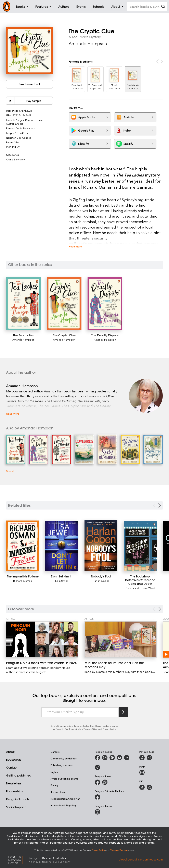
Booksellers (14, 760)
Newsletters (14, 783)
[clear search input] (163, 7)
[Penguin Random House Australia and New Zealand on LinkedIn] (127, 758)
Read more (75, 246)
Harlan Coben (101, 581)
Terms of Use (90, 729)
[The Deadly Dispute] (105, 304)
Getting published (19, 775)
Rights (54, 772)
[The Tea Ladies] (23, 304)
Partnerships (14, 791)
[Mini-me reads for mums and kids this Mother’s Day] (121, 639)
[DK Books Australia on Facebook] (142, 787)
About (10, 752)
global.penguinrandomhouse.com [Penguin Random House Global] (141, 859)
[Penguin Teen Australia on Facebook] (97, 782)
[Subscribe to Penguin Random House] (123, 712)
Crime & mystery (15, 159)
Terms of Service (119, 850)
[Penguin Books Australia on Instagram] (105, 758)
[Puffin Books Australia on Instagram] (142, 772)
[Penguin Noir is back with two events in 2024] (42, 639)
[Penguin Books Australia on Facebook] (97, 758)
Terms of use (58, 792)
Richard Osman (23, 581)
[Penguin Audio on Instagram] (97, 812)
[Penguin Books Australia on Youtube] (119, 758)
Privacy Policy (109, 729)
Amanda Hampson (88, 44)
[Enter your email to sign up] (80, 712)
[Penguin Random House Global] (17, 859)
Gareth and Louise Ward (140, 588)
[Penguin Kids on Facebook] (142, 758)
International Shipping (63, 805)
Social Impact (16, 807)
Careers (55, 752)
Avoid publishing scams (64, 779)
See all (10, 471)
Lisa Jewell (62, 581)
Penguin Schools (18, 799)
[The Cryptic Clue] (64, 304)
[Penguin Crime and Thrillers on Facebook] (97, 797)
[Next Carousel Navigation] (160, 609)
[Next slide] (160, 505)
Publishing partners (62, 765)
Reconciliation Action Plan (65, 799)
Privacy (54, 785)
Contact (12, 768)
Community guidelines (64, 758)
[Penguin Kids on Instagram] (149, 758)
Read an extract (29, 84)
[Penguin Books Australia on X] (112, 758)
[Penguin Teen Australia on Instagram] (105, 782)
